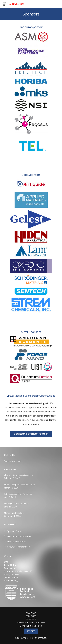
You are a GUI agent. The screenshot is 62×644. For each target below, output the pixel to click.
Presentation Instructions (19, 536)
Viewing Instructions (16, 542)
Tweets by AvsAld (12, 461)
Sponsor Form (14, 531)
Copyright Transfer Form (19, 547)
